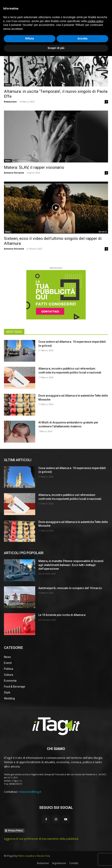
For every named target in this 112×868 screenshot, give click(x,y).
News (8, 85)
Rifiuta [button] (30, 851)
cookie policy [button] (95, 833)
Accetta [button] (82, 851)
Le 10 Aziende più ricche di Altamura (62, 615)
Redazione (10, 102)
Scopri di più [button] (56, 860)
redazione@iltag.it (30, 792)
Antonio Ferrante (14, 173)
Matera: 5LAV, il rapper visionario (34, 167)
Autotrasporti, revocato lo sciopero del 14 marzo (70, 588)
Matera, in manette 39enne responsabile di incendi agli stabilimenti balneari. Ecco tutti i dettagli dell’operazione (71, 565)
